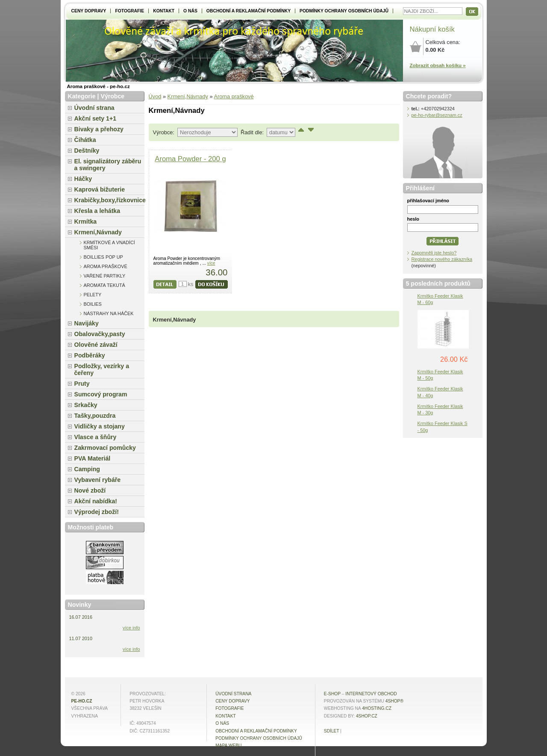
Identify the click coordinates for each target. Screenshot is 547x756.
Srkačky (86, 405)
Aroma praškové (234, 96)
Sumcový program (101, 394)
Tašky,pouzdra (95, 416)
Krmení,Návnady (188, 96)
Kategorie (82, 96)
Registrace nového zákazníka (442, 259)
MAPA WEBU (228, 746)
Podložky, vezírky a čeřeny (102, 369)
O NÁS (190, 11)
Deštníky (87, 151)
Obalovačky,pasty (100, 334)
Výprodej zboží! (97, 512)
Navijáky (87, 323)
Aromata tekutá (104, 285)
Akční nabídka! (96, 501)
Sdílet (332, 731)
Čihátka (85, 140)
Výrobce (112, 96)
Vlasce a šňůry (96, 437)
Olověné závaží (96, 345)
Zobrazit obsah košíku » (438, 65)
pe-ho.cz (82, 701)
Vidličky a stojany (100, 426)
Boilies (93, 304)
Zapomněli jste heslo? (434, 253)
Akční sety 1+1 (96, 118)
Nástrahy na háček (109, 313)
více (211, 263)
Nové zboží (90, 490)
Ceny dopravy (89, 11)
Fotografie (129, 11)
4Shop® (394, 701)
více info (131, 628)
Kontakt (164, 11)
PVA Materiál (93, 458)
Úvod (155, 96)
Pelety (93, 295)
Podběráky (90, 355)
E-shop (332, 694)
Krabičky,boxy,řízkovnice (109, 200)
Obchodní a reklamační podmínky (249, 11)
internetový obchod (371, 694)
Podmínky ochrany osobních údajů (344, 11)
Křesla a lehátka (97, 211)
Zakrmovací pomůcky (105, 448)
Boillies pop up (103, 257)
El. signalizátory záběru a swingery (108, 165)
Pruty (82, 384)
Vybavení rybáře (98, 480)
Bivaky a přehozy (99, 129)
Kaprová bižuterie (100, 189)
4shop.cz (367, 716)
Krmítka (86, 221)
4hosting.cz (377, 708)
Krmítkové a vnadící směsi (109, 245)
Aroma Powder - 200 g (190, 159)
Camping (87, 469)
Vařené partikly (105, 276)
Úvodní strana (94, 108)
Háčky (83, 179)
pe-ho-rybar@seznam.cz (437, 115)
